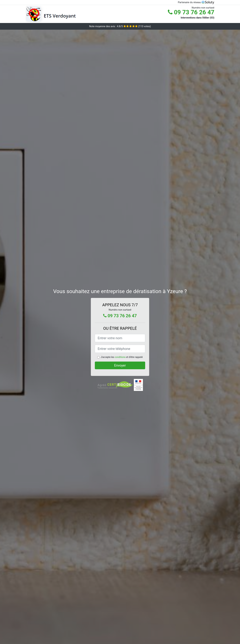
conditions (120, 357)
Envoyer (120, 365)
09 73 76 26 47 (191, 12)
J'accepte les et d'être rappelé (122, 357)
